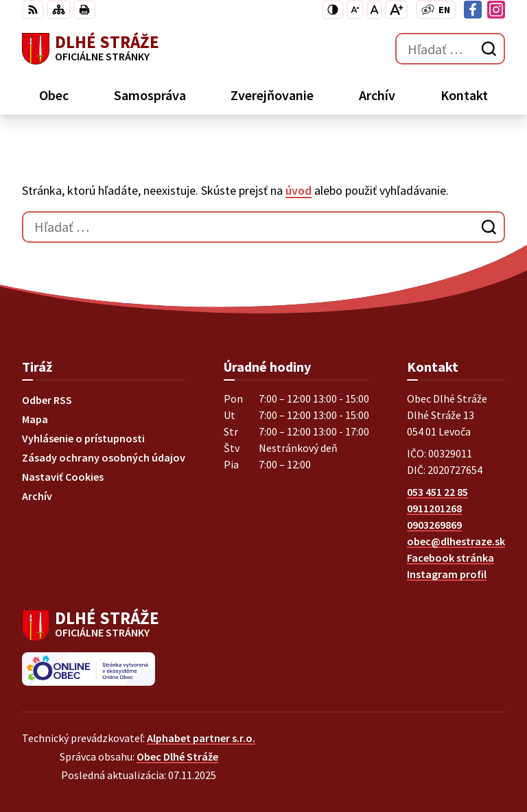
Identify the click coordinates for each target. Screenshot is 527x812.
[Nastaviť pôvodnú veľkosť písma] (374, 10)
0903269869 (434, 525)
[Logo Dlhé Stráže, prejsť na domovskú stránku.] (91, 49)
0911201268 (434, 508)
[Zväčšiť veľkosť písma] (396, 10)
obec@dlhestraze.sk (456, 541)
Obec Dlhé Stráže (177, 756)
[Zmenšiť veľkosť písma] (355, 10)
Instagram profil (447, 574)
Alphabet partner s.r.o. (201, 738)
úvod (298, 190)
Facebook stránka (450, 558)
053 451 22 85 (437, 492)
